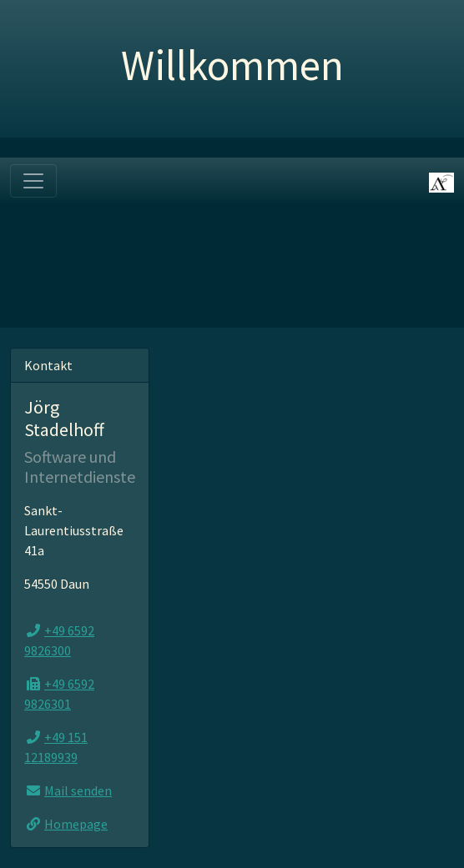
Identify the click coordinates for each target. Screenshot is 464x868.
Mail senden (78, 790)
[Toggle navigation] (33, 181)
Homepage (76, 824)
